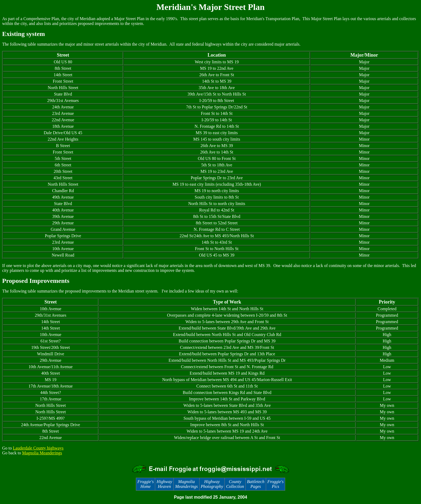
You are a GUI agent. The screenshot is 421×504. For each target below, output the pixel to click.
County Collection (235, 484)
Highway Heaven (164, 484)
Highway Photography (212, 484)
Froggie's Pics (276, 484)
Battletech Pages (256, 484)
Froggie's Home (146, 484)
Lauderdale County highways (38, 448)
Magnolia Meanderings (42, 453)
